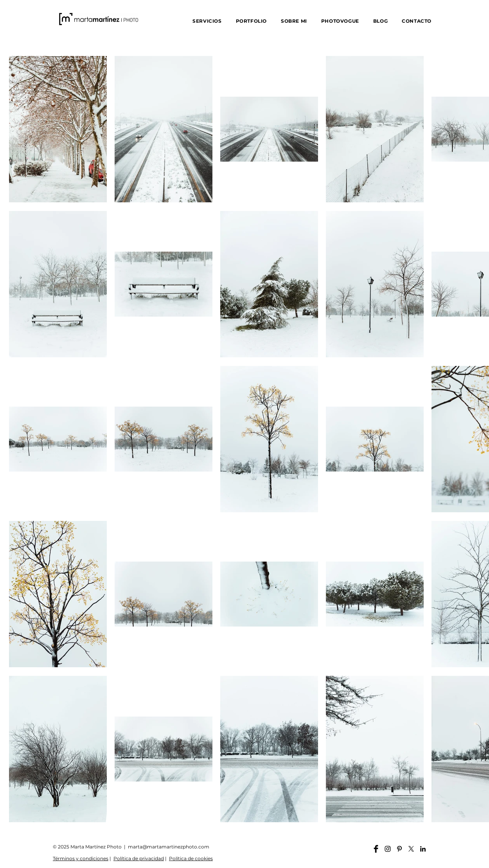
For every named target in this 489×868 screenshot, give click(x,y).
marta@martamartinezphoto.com (169, 847)
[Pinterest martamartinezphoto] (399, 849)
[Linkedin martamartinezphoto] (423, 849)
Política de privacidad (139, 858)
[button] (207, 21)
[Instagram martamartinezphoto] (388, 849)
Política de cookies (191, 858)
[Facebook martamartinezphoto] (376, 849)
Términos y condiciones (81, 858)
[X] (411, 849)
